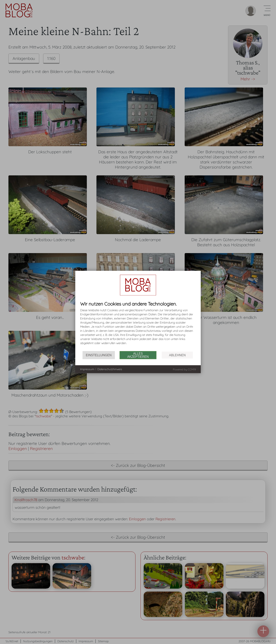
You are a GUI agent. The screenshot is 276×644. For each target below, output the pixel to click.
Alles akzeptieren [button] (138, 355)
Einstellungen (99, 355)
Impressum (87, 369)
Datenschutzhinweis (110, 369)
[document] (138, 326)
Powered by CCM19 (184, 369)
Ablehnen (177, 355)
